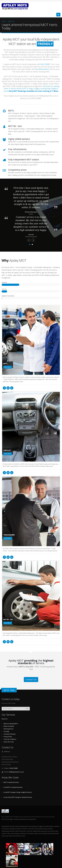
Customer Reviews (10, 734)
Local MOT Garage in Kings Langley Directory (18, 792)
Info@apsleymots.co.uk (16, 772)
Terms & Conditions (10, 739)
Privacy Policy (8, 737)
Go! (27, 709)
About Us (11, 21)
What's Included (9, 726)
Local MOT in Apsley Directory (13, 787)
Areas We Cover (9, 742)
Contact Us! (31, 680)
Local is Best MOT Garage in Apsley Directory (18, 797)
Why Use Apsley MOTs (11, 724)
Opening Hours (9, 729)
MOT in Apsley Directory (11, 782)
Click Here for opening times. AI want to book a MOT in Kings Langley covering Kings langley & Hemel (31, 89)
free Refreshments (42, 69)
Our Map (6, 731)
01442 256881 (45, 64)
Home (4, 21)
